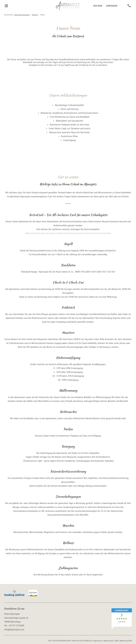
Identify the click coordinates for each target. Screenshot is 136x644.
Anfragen (112, 6)
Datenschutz (108, 641)
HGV (130, 641)
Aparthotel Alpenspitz (22, 15)
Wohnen (35, 15)
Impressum (97, 641)
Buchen (98, 6)
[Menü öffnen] (6, 6)
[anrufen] (129, 6)
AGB (116, 641)
